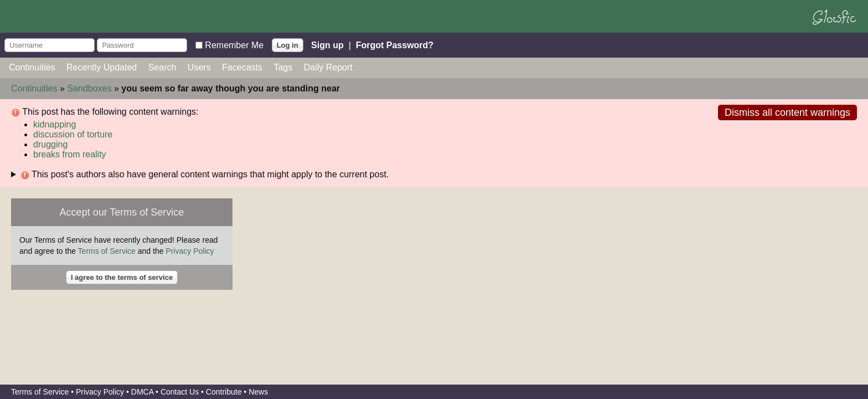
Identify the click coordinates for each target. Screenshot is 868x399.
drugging (50, 144)
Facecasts (242, 67)
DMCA (142, 392)
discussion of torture (73, 134)
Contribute (224, 392)
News (258, 392)
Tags (283, 67)
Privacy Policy (190, 251)
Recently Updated (102, 67)
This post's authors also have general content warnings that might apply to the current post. (205, 175)
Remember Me (234, 45)
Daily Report (328, 67)
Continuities (32, 67)
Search (162, 67)
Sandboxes (89, 88)
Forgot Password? (395, 45)
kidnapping (55, 124)
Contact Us (180, 392)
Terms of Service (107, 251)
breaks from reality (70, 154)
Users (199, 67)
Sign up (327, 45)
